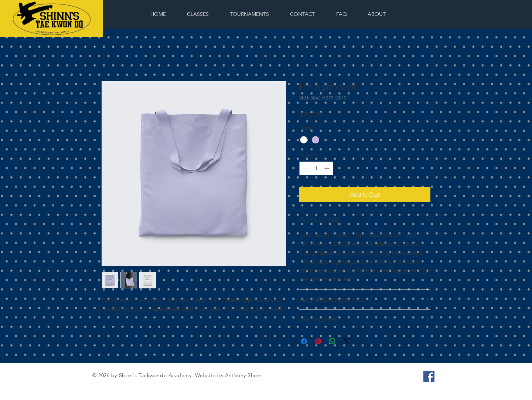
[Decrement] (305, 168)
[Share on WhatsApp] (332, 341)
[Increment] (328, 168)
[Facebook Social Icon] (429, 376)
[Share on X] (346, 341)
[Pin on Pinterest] (318, 341)
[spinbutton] (316, 168)
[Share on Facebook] (304, 341)
